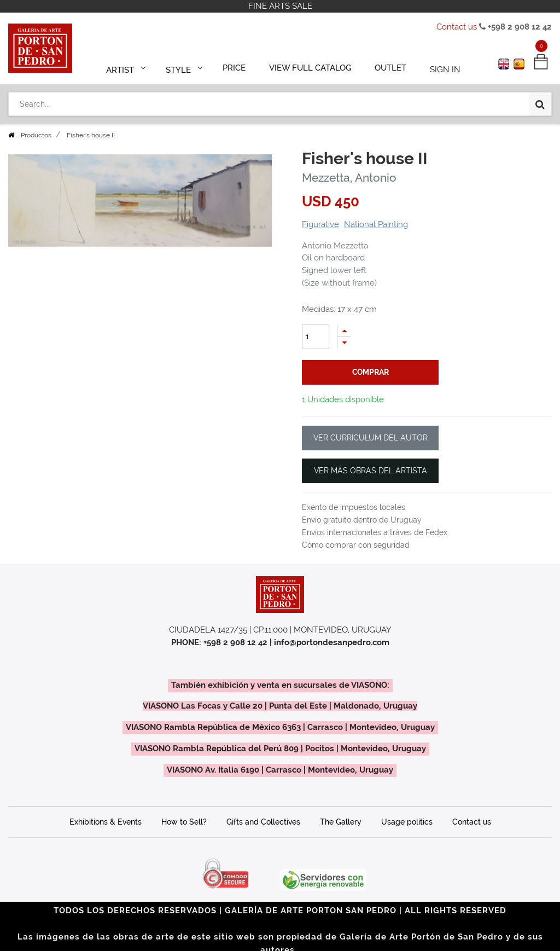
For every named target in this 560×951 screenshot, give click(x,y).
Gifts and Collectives (263, 822)
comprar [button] (371, 372)
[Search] (540, 100)
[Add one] (344, 331)
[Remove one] (344, 343)
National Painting (376, 224)
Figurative (320, 224)
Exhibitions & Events (106, 822)
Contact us (457, 27)
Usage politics (407, 822)
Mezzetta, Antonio (349, 178)
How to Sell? (184, 822)
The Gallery (341, 822)
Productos (36, 135)
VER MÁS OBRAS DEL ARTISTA (371, 471)
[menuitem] (240, 67)
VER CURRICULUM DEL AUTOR (371, 438)
